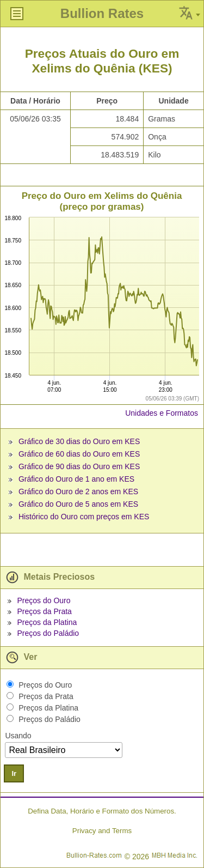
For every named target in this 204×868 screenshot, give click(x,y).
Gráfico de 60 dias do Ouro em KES (79, 454)
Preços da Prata (44, 611)
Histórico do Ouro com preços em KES (84, 517)
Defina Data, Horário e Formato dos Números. (102, 811)
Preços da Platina (47, 622)
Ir (14, 773)
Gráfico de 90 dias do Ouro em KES (79, 466)
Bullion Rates (102, 13)
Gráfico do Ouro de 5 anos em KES (78, 504)
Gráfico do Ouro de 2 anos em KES (78, 491)
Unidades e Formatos (162, 413)
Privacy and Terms (102, 831)
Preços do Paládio (48, 633)
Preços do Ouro (44, 600)
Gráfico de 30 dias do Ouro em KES (79, 441)
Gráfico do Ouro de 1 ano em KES (76, 479)
